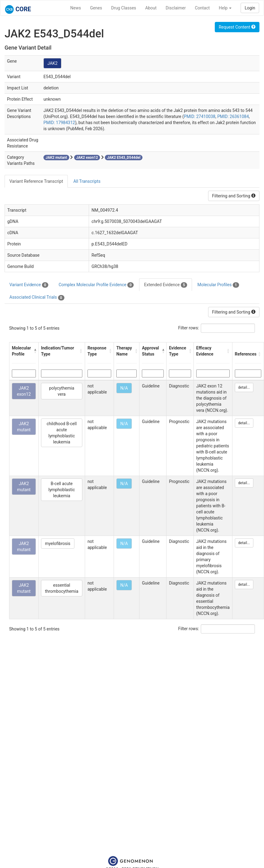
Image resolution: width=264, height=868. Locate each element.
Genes (96, 8)
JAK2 (52, 63)
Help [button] (225, 8)
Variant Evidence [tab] (29, 285)
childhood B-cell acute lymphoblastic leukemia (62, 433)
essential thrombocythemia (62, 588)
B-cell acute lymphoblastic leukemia (62, 490)
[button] (34, 351)
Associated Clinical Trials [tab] (37, 297)
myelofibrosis (58, 543)
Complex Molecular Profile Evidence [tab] (96, 285)
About (151, 8)
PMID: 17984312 (59, 123)
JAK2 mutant (24, 427)
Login (250, 8)
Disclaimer (176, 8)
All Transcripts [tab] (87, 181)
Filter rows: (189, 328)
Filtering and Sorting (234, 196)
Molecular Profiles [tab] (218, 285)
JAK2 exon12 (24, 391)
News (75, 8)
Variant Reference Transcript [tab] (36, 181)
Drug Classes (124, 8)
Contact (202, 8)
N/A (124, 388)
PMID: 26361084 (233, 116)
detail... (244, 387)
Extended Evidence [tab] (165, 285)
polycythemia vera (62, 391)
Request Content (237, 27)
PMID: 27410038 (200, 116)
